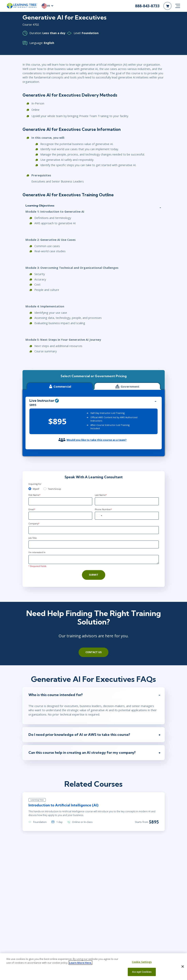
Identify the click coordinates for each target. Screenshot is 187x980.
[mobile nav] (178, 6)
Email (32, 509)
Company (34, 524)
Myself (36, 489)
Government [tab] (127, 386)
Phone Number (103, 509)
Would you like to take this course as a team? (97, 440)
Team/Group (55, 489)
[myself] (30, 489)
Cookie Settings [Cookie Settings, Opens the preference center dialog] (142, 962)
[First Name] (60, 501)
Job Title (33, 538)
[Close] (183, 966)
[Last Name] (127, 501)
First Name (34, 495)
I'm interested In (37, 552)
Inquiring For (35, 484)
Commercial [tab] (60, 386)
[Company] (94, 530)
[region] (93, 967)
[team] (45, 489)
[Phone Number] (127, 516)
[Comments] (94, 559)
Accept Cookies (142, 972)
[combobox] (99, 516)
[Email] (60, 516)
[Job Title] (94, 544)
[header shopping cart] (167, 6)
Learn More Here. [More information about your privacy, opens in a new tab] (80, 963)
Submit (94, 575)
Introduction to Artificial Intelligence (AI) (63, 805)
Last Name (101, 495)
